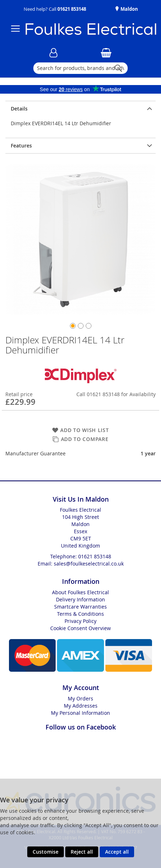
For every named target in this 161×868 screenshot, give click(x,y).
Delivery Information (80, 599)
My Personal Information (80, 713)
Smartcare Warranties (80, 607)
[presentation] (80, 109)
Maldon (129, 9)
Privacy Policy (80, 621)
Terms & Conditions (80, 614)
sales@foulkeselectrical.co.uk (89, 564)
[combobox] (80, 68)
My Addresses (81, 706)
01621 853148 (72, 9)
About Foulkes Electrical (80, 592)
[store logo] (87, 29)
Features (21, 146)
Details (19, 109)
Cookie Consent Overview (80, 628)
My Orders (80, 698)
